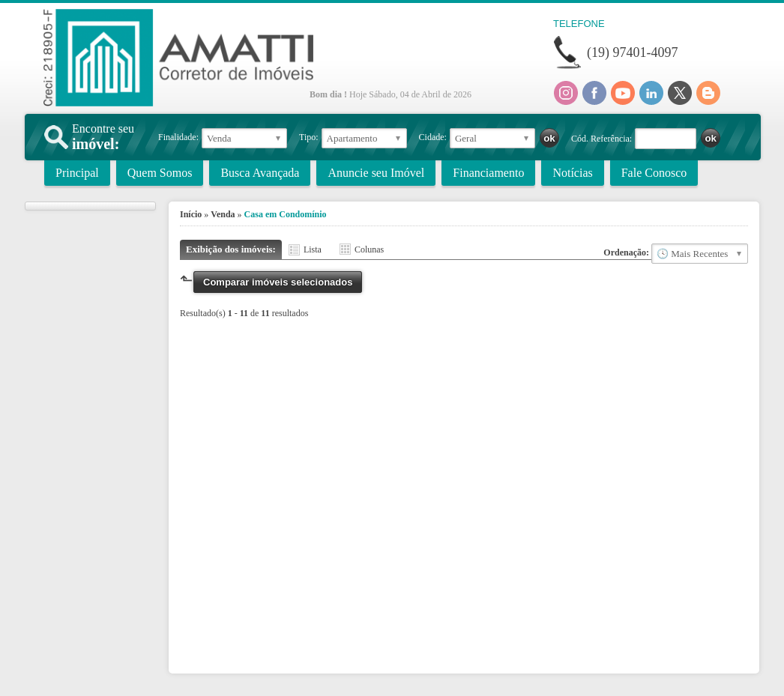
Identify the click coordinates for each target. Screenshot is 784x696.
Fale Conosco (654, 173)
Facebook (594, 93)
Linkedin (651, 93)
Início (191, 214)
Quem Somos (160, 173)
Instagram (566, 93)
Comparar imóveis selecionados (278, 282)
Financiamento (488, 173)
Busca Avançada (260, 173)
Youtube (623, 93)
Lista (313, 249)
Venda (223, 214)
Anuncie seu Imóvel (376, 173)
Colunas (369, 249)
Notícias (572, 173)
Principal (77, 173)
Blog (708, 93)
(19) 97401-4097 (632, 52)
